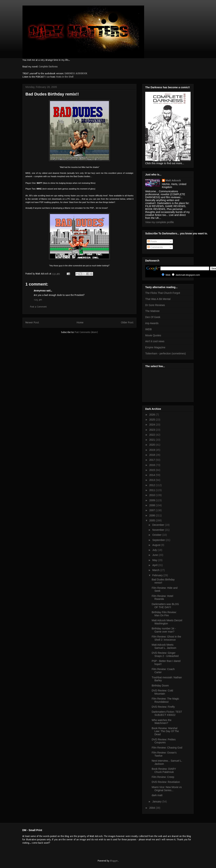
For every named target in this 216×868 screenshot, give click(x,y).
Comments (155, 247)
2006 (153, 515)
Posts (152, 241)
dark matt (157, 795)
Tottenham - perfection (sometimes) (166, 353)
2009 (153, 500)
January (157, 802)
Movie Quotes (153, 335)
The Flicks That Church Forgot (163, 293)
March (156, 570)
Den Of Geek (153, 317)
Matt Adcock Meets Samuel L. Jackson (164, 646)
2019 (153, 450)
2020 (153, 445)
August (157, 545)
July (155, 550)
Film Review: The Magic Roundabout (165, 700)
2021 (153, 440)
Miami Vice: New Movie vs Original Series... (167, 789)
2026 (153, 415)
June (155, 555)
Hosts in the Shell (65, 77)
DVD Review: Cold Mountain (162, 692)
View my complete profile (160, 222)
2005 (153, 520)
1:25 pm (38, 300)
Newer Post (32, 323)
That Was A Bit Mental (158, 299)
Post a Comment (38, 307)
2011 (153, 490)
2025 (153, 420)
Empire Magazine (155, 347)
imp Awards (152, 323)
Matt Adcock (173, 180)
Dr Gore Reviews (155, 305)
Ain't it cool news (155, 341)
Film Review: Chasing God (167, 748)
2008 (153, 505)
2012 (153, 485)
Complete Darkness (48, 67)
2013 (153, 480)
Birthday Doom (160, 686)
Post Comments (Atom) (86, 332)
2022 (153, 435)
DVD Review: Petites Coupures (164, 741)
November (158, 530)
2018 (153, 455)
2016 (153, 465)
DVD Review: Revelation (166, 782)
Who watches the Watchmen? (162, 722)
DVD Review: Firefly (163, 707)
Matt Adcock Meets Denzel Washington (167, 622)
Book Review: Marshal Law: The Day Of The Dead (165, 731)
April (155, 565)
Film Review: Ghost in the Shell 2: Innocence (166, 638)
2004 (153, 808)
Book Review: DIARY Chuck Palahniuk (164, 770)
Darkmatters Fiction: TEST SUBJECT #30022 (167, 713)
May (155, 560)
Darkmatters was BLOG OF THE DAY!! (165, 606)
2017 (153, 460)
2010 (153, 495)
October (157, 535)
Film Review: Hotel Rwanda (162, 598)
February (158, 575)
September (159, 540)
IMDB (148, 329)
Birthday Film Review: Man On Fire (164, 614)
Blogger (114, 861)
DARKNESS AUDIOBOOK (76, 74)
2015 (153, 470)
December (158, 525)
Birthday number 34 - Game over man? (164, 630)
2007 (153, 510)
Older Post (127, 323)
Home (80, 323)
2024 (153, 425)
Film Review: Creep (163, 777)
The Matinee (152, 311)
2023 (153, 430)
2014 (153, 475)
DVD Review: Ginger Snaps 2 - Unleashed (165, 654)
